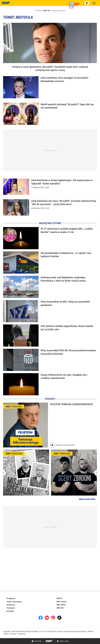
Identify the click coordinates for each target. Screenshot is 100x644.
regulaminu (82, 631)
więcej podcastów (87, 499)
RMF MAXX (61, 605)
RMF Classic (62, 602)
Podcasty (11, 608)
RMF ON (60, 608)
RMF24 (59, 598)
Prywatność (21, 634)
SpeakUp (13, 634)
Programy (11, 598)
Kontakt (10, 611)
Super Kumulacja (14, 602)
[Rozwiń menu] (94, 3)
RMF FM (46, 11)
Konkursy (11, 605)
